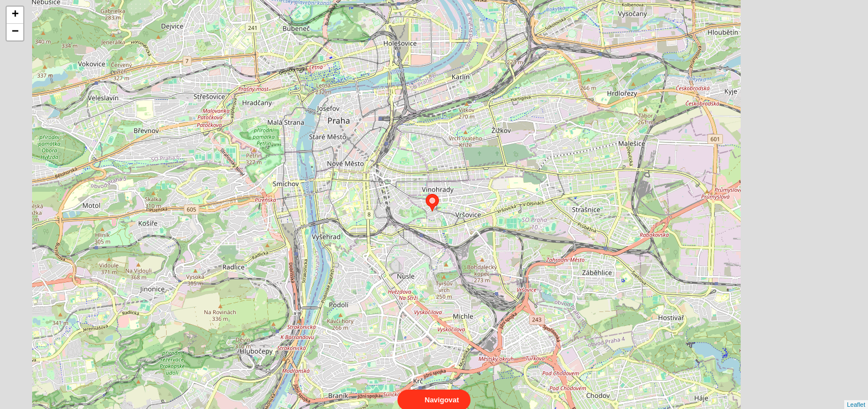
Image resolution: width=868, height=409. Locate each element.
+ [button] (15, 15)
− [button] (15, 32)
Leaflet (856, 395)
